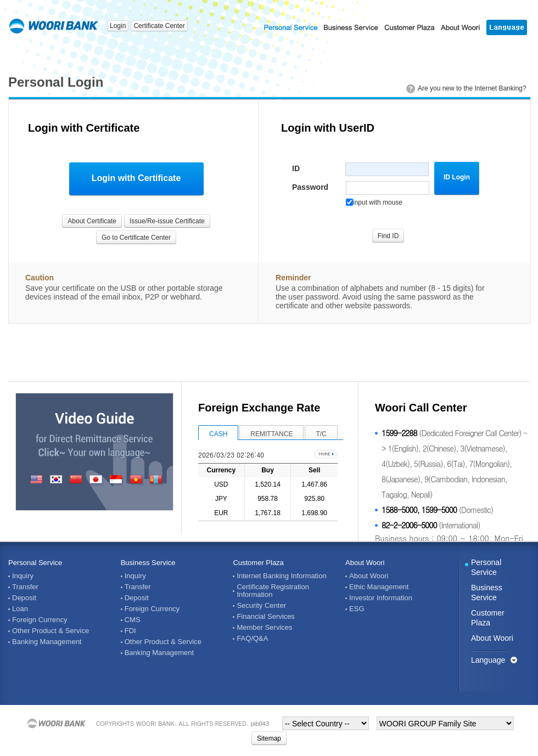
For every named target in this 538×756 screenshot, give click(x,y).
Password (310, 187)
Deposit (24, 598)
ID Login (457, 177)
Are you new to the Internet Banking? (472, 88)
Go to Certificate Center (136, 238)
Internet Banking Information (281, 576)
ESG (357, 609)
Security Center (261, 606)
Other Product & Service (51, 631)
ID (296, 168)
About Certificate (92, 221)
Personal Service (35, 563)
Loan (20, 609)
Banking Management (47, 642)
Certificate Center (159, 26)
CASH (218, 434)
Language (488, 660)
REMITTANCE (271, 434)
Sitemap (269, 738)
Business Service (148, 563)
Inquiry (23, 576)
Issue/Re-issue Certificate (167, 221)
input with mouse (374, 202)
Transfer (25, 587)
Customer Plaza (258, 563)
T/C (321, 434)
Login (118, 26)
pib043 (260, 724)
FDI (130, 631)
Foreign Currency (40, 620)
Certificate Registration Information (273, 591)
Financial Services (266, 617)
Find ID (388, 236)
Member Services (264, 628)
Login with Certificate (136, 178)
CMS (133, 620)
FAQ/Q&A (252, 639)
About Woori (365, 563)
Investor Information (381, 598)
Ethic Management (379, 587)
